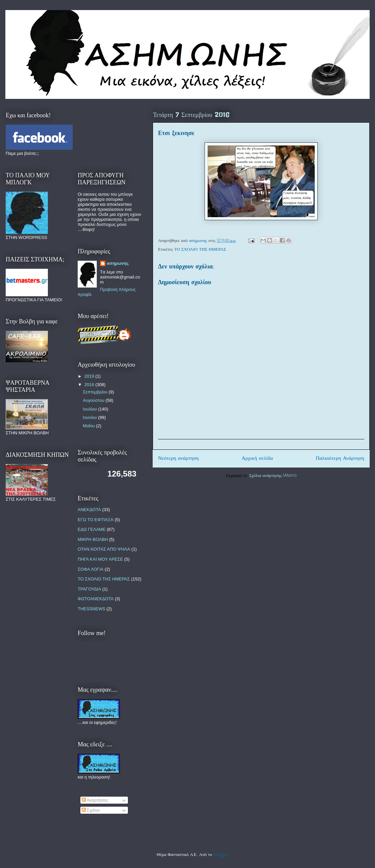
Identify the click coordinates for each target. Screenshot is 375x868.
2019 (90, 376)
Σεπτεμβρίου (96, 392)
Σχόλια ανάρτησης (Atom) (273, 476)
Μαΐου (90, 426)
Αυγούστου (94, 400)
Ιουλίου (91, 409)
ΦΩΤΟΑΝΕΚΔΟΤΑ (96, 599)
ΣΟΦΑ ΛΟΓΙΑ (91, 569)
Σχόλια (91, 810)
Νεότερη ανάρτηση (178, 458)
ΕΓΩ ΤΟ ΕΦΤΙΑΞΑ (96, 520)
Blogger (220, 855)
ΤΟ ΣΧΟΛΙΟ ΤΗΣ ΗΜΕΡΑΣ (200, 250)
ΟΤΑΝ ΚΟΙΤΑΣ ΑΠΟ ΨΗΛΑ (104, 549)
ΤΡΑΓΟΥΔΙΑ (89, 589)
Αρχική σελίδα (257, 458)
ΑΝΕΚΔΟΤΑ (89, 510)
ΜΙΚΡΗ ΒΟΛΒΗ (93, 539)
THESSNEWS (91, 609)
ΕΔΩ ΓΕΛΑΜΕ (92, 529)
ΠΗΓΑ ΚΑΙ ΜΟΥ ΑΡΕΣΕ (100, 559)
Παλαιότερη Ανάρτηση (340, 458)
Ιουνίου (91, 417)
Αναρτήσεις (95, 800)
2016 (90, 385)
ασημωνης (118, 263)
